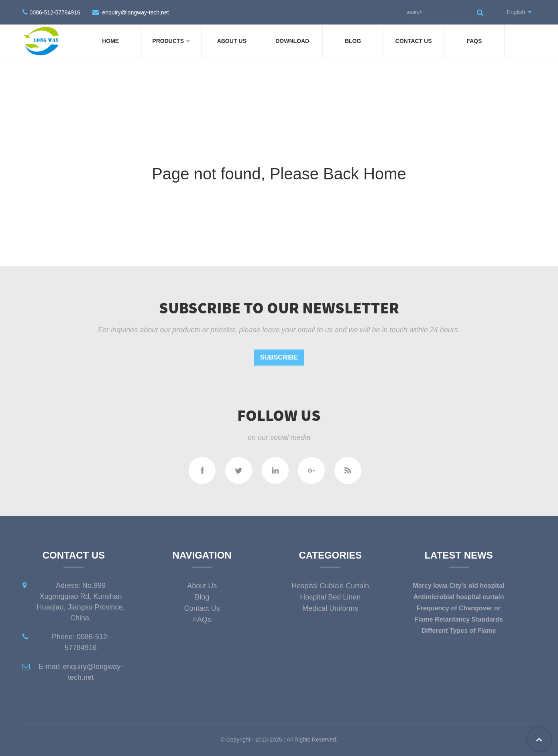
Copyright (238, 740)
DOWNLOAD (292, 41)
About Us (232, 41)
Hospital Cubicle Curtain (330, 586)
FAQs (474, 41)
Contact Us (414, 41)
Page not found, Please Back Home (279, 174)
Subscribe (279, 357)
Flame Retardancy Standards (459, 619)
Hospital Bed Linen (330, 597)
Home (110, 41)
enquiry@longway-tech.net (136, 12)
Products (171, 41)
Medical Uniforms (330, 608)
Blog (353, 41)
